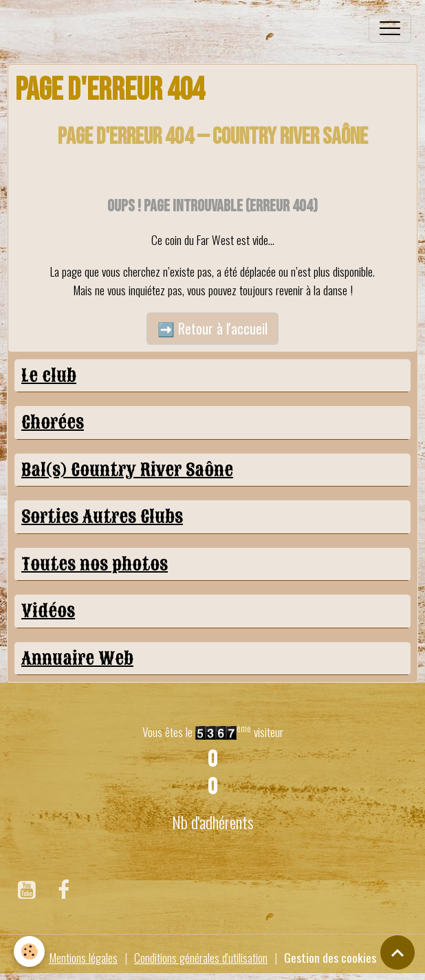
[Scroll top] (397, 952)
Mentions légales (83, 957)
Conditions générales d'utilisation (201, 957)
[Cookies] (29, 951)
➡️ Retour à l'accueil (212, 328)
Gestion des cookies (330, 957)
